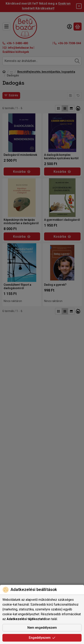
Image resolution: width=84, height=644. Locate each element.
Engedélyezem (42, 638)
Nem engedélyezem (42, 628)
